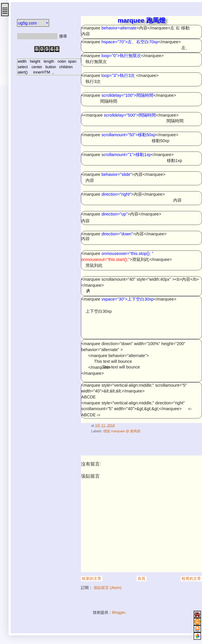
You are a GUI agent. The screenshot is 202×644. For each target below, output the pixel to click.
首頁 (141, 579)
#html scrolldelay (91, 419)
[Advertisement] (43, 103)
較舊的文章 (191, 579)
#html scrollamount (83, 419)
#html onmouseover (89, 419)
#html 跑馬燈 (90, 419)
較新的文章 (92, 579)
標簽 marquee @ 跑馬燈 (122, 431)
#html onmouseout (85, 419)
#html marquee (82, 419)
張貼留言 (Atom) (107, 588)
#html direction (87, 419)
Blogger (119, 612)
